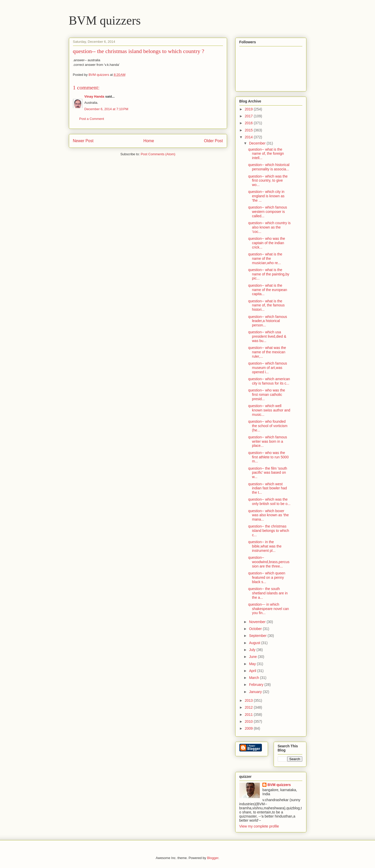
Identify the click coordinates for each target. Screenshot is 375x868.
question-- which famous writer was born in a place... (267, 441)
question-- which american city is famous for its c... (269, 381)
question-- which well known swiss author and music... (269, 410)
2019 (249, 109)
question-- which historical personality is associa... (269, 167)
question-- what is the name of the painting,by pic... (269, 274)
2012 (249, 707)
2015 (249, 130)
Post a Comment (92, 119)
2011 (249, 715)
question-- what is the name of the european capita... (267, 290)
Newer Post (83, 141)
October (256, 629)
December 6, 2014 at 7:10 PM (106, 109)
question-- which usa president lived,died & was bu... (267, 336)
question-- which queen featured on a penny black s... (267, 577)
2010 (249, 721)
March (255, 678)
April (253, 671)
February (257, 685)
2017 (249, 116)
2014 (249, 137)
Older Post (213, 141)
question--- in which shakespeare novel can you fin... (268, 609)
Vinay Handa (94, 96)
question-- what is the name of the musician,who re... (265, 259)
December (258, 143)
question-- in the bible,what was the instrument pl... (265, 546)
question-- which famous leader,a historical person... (267, 321)
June (253, 657)
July (253, 650)
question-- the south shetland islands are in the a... (268, 593)
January (256, 692)
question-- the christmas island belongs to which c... (269, 531)
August (255, 643)
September (258, 636)
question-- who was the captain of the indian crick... (266, 243)
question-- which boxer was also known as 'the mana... (268, 515)
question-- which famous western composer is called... (267, 212)
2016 (249, 123)
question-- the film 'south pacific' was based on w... (267, 473)
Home (149, 141)
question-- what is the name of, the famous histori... (266, 305)
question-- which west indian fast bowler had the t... (267, 488)
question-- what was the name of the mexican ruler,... (267, 352)
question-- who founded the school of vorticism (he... (268, 426)
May (253, 664)
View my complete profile (259, 826)
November (258, 622)
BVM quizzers (105, 20)
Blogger (213, 858)
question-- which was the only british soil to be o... (269, 502)
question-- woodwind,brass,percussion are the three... (269, 562)
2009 (249, 728)
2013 (249, 700)
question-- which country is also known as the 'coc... (269, 227)
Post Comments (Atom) (158, 154)
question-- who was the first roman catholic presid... (266, 395)
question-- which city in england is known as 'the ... (266, 196)
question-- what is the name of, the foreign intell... (266, 154)
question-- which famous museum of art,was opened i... (267, 368)
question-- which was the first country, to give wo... (268, 181)
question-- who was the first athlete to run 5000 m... (268, 457)
